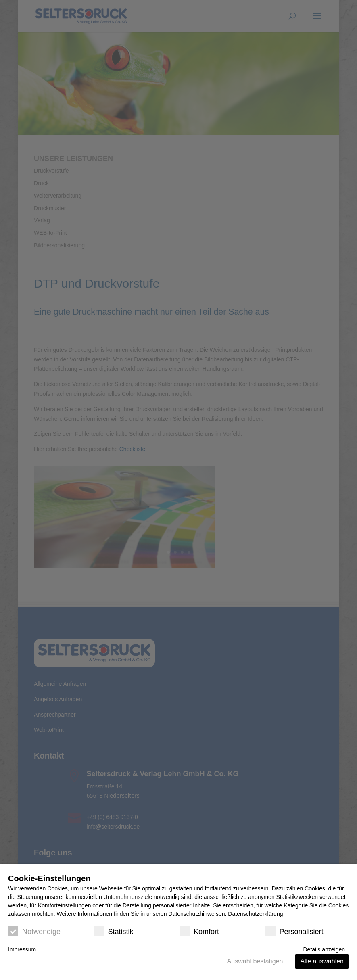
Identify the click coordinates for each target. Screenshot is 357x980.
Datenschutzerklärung (255, 914)
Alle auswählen (322, 961)
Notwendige (34, 931)
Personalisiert (294, 931)
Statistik (114, 931)
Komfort (199, 931)
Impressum (22, 949)
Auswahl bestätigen (255, 961)
